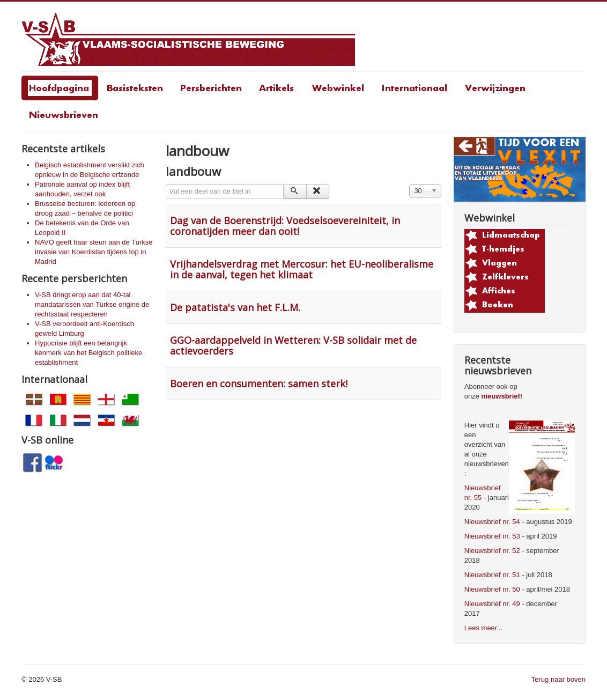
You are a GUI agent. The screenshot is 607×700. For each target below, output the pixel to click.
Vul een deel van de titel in (166, 184)
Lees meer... (484, 628)
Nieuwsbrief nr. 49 (492, 604)
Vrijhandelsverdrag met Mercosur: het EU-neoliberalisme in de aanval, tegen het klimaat (302, 269)
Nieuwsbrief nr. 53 (492, 536)
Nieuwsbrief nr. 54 (492, 522)
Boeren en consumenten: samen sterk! (259, 384)
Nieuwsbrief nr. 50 (492, 589)
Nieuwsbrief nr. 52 (492, 551)
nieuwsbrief (501, 396)
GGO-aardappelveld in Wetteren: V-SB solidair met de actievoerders (293, 345)
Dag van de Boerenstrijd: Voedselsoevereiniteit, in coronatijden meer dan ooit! (285, 226)
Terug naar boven (558, 679)
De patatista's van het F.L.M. (235, 307)
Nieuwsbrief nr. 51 (492, 575)
